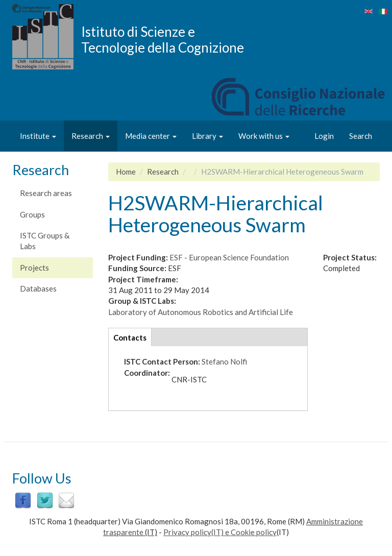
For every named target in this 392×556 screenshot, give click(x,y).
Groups (32, 214)
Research (91, 136)
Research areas (46, 193)
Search (361, 136)
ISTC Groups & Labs (45, 241)
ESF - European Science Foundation (229, 257)
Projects (34, 268)
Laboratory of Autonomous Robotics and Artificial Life (201, 312)
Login (324, 136)
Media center (151, 136)
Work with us (264, 136)
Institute (38, 136)
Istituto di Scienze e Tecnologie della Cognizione (163, 39)
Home (126, 172)
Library (207, 136)
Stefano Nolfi (224, 361)
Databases (38, 288)
